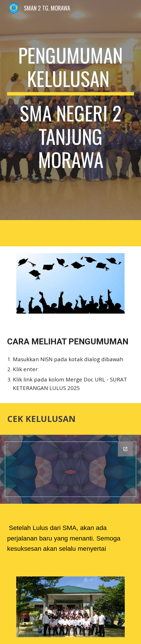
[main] (70, 110)
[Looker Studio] (70, 469)
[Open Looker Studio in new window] (125, 449)
